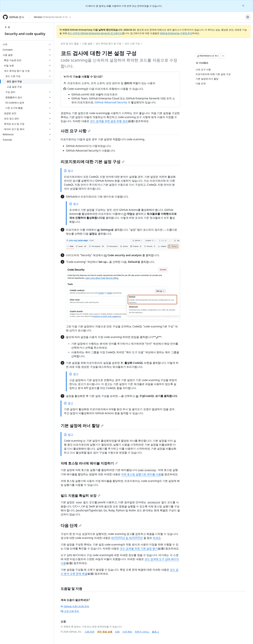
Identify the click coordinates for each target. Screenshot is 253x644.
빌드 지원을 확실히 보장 (81, 496)
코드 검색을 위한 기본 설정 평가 (139, 548)
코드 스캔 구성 (132, 43)
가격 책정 (127, 632)
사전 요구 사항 (76, 131)
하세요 (157, 538)
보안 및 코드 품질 (70, 43)
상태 (117, 632)
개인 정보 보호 (105, 632)
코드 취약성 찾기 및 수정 (108, 43)
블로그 (155, 632)
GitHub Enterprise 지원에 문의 (176, 33)
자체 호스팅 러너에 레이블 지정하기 (89, 463)
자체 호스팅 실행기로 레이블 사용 (141, 474)
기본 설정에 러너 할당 (82, 425)
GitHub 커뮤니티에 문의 (75, 606)
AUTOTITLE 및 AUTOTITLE (127, 538)
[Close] (244, 5)
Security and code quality (25, 34)
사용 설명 (87, 43)
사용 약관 (90, 632)
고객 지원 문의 (70, 611)
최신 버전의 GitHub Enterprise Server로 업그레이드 (95, 33)
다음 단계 (71, 525)
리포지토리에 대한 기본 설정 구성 (93, 162)
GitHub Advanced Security (111, 102)
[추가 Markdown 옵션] (223, 56)
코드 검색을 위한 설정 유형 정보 (109, 121)
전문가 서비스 (142, 632)
